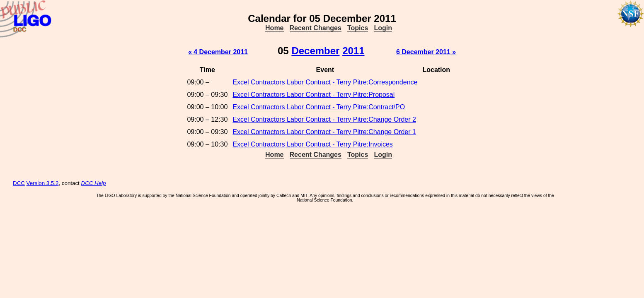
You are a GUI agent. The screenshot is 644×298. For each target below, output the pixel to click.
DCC (19, 183)
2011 (353, 51)
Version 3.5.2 (43, 183)
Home (274, 28)
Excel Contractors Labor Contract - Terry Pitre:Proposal (314, 95)
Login (383, 28)
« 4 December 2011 (218, 52)
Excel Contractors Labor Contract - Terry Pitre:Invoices (313, 144)
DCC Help (94, 183)
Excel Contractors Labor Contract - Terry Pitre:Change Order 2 (324, 119)
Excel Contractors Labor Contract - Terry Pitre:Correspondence (325, 82)
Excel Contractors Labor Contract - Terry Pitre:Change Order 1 (324, 132)
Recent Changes (316, 28)
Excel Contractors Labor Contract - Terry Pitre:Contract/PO (319, 107)
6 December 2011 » (426, 52)
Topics (358, 28)
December (315, 51)
